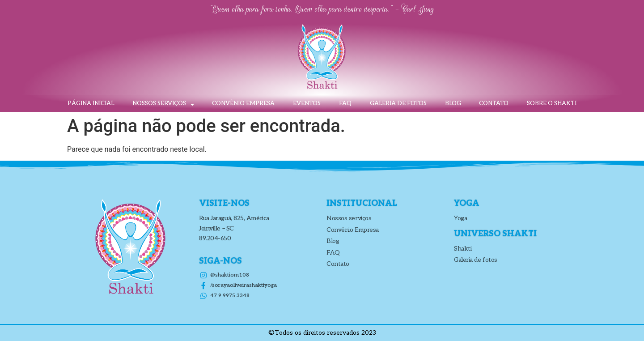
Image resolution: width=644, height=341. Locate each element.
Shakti (463, 249)
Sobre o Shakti (552, 103)
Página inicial (91, 103)
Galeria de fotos (398, 103)
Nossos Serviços (163, 104)
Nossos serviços (349, 218)
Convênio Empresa (243, 103)
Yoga (460, 218)
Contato (494, 103)
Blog (453, 103)
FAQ (345, 103)
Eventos (307, 103)
